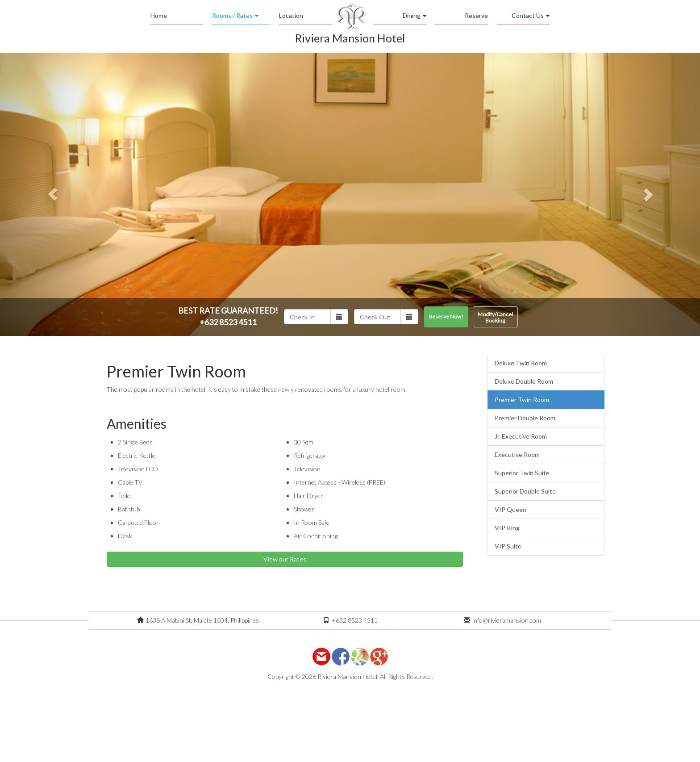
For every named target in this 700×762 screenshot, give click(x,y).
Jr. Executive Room (521, 436)
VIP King (507, 528)
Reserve (476, 15)
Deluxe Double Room (524, 381)
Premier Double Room (525, 418)
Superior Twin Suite (522, 473)
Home (159, 15)
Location (291, 15)
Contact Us (531, 15)
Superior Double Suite (525, 491)
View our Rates (285, 559)
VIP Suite (508, 546)
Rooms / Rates (235, 15)
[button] (52, 194)
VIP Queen (510, 509)
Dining (415, 15)
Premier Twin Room (522, 400)
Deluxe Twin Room (521, 363)
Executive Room (517, 454)
